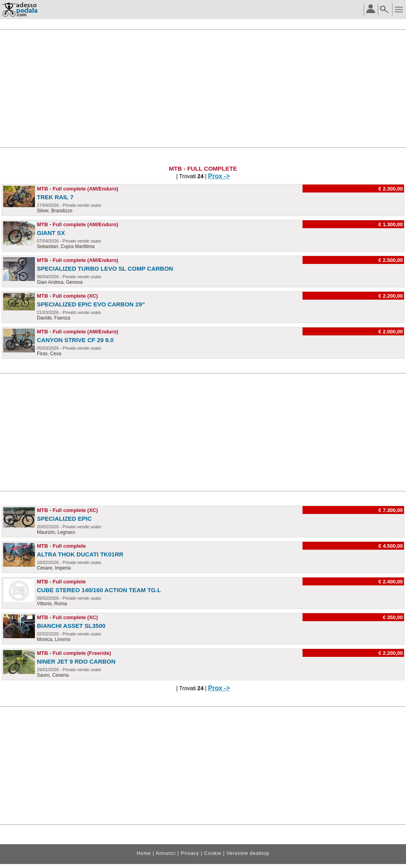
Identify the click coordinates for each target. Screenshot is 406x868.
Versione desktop (248, 853)
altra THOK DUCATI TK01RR (80, 554)
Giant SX (51, 233)
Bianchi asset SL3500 (71, 626)
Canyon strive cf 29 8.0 (75, 340)
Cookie (213, 853)
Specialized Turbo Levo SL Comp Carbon (105, 268)
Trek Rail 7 (55, 197)
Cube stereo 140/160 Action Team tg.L (99, 590)
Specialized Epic (64, 519)
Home (144, 853)
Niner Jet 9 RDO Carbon (76, 661)
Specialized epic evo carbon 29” (91, 304)
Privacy (190, 853)
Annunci (166, 853)
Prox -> (219, 176)
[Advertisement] (203, 89)
